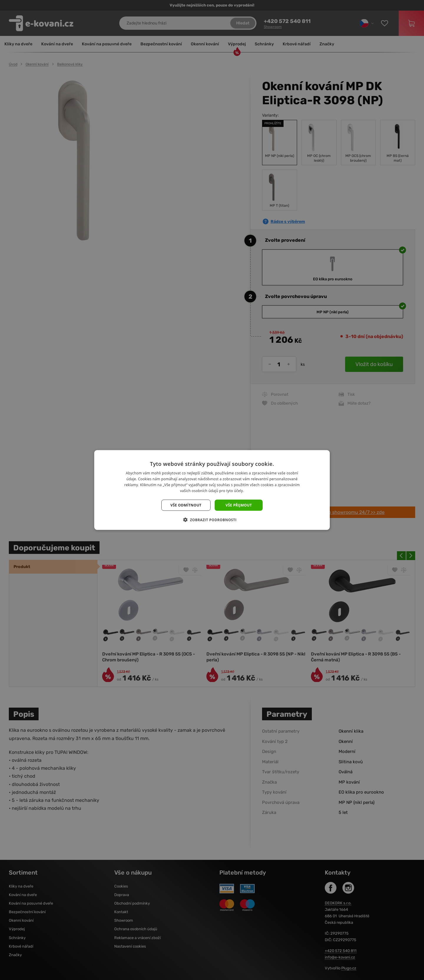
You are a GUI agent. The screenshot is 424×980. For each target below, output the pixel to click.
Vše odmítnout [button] (186, 505)
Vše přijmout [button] (239, 505)
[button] (212, 519)
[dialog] (212, 490)
